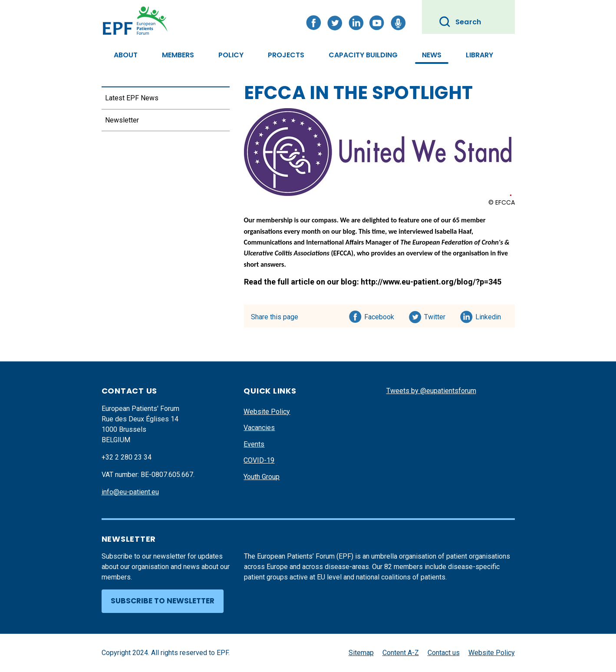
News (432, 55)
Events (254, 444)
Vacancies (259, 428)
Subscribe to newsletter (163, 601)
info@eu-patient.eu (130, 492)
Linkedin (489, 315)
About (126, 55)
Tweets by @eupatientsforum (431, 391)
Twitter (437, 315)
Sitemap (361, 653)
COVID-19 (259, 460)
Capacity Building (363, 55)
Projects (286, 55)
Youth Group (262, 477)
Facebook (379, 315)
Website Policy (267, 412)
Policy (231, 55)
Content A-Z (401, 653)
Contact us (444, 653)
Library (479, 55)
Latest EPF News (132, 98)
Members (178, 55)
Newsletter (122, 120)
